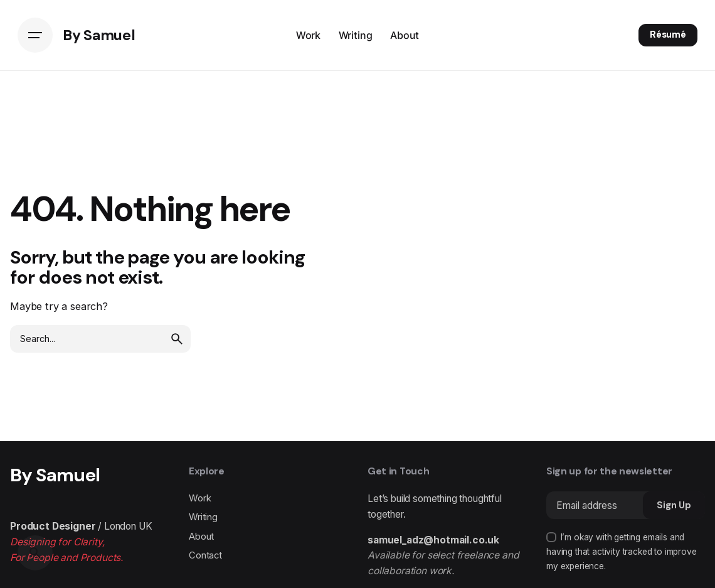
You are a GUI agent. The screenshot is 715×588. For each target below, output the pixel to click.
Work (200, 498)
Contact (205, 555)
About (201, 537)
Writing (203, 517)
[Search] (35, 553)
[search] (177, 339)
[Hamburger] (35, 35)
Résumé (668, 35)
